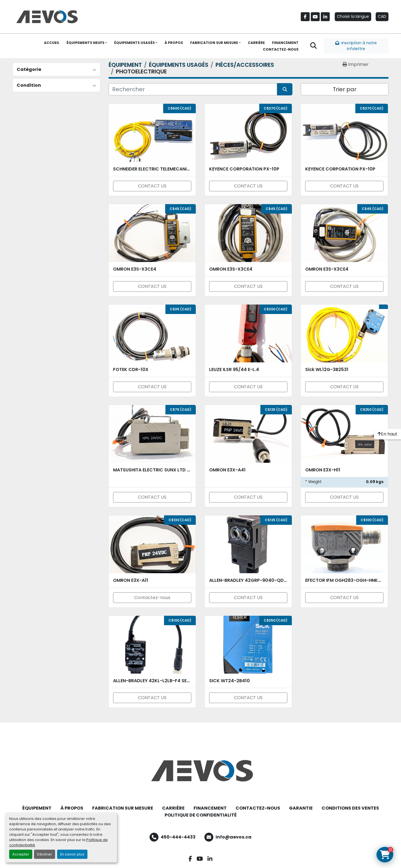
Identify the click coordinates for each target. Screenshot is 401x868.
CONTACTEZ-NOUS (281, 49)
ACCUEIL (52, 43)
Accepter (21, 854)
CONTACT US (152, 186)
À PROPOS (174, 43)
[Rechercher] (193, 89)
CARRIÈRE (256, 43)
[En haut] (387, 434)
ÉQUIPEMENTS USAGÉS (135, 43)
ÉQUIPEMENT (37, 808)
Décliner (45, 854)
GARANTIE (301, 808)
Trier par (345, 89)
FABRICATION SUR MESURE (214, 43)
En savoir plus (72, 854)
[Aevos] (200, 771)
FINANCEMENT (285, 43)
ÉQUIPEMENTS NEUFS (85, 43)
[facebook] (305, 17)
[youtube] (315, 17)
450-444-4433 (178, 837)
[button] (87, 43)
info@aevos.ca (233, 837)
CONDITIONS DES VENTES (350, 808)
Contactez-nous (152, 598)
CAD (382, 16)
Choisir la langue (353, 16)
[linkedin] (325, 17)
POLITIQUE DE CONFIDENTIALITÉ (201, 815)
